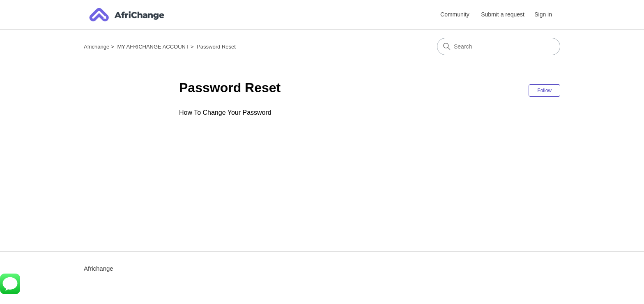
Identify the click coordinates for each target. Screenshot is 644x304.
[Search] (499, 46)
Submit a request (503, 14)
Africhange (97, 47)
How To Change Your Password (225, 113)
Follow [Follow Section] (544, 91)
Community (455, 14)
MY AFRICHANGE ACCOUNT (153, 47)
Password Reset (216, 47)
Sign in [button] (543, 14)
